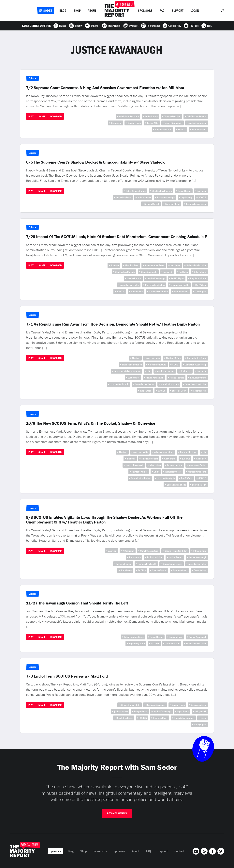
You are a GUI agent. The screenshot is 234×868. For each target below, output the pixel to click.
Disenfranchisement (156, 705)
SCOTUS (182, 129)
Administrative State (129, 116)
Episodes (46, 10)
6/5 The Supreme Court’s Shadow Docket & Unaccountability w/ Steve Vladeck (95, 162)
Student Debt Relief (158, 291)
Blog (63, 10)
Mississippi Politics (197, 465)
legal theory (187, 197)
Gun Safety (201, 459)
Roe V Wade (201, 285)
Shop (77, 10)
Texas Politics (200, 570)
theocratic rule (199, 391)
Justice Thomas (177, 378)
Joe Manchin (135, 557)
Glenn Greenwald (149, 272)
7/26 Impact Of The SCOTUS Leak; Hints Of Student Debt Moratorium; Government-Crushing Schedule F (117, 237)
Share (42, 116)
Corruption (116, 123)
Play (31, 116)
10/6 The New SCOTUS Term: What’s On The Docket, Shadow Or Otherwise (91, 423)
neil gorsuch (201, 711)
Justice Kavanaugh (173, 123)
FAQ (162, 10)
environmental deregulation (127, 371)
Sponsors (145, 10)
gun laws (186, 459)
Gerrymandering (199, 705)
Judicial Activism (124, 197)
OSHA (156, 472)
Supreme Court (199, 129)
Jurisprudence (144, 197)
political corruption (197, 123)
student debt (137, 291)
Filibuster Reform (150, 459)
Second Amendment (176, 485)
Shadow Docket (152, 204)
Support (177, 10)
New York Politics (139, 472)
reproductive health (130, 285)
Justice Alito (153, 123)
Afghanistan (128, 551)
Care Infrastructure (157, 365)
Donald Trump (134, 123)
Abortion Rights (173, 358)
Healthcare (186, 371)
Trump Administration (196, 204)
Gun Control (170, 459)
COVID (175, 365)
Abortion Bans (132, 265)
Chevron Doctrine (172, 116)
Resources (100, 851)
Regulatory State (163, 129)
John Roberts (200, 272)
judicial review (121, 711)
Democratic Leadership (196, 365)
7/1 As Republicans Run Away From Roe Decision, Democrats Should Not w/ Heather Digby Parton (113, 324)
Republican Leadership (196, 384)
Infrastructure (200, 551)
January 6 (168, 272)
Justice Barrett (134, 278)
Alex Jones (175, 265)
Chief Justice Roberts (197, 116)
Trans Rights (201, 291)
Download (56, 116)
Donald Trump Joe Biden (176, 551)
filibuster (131, 459)
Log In (195, 10)
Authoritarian (151, 116)
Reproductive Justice (155, 285)
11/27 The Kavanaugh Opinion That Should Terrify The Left (77, 603)
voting (203, 718)
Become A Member (117, 813)
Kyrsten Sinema (124, 564)
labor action (155, 465)
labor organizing (175, 465)
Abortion (115, 265)
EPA (149, 371)
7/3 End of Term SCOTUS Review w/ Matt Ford (67, 676)
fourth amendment (165, 371)
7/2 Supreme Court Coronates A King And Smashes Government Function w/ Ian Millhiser (105, 88)
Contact (179, 851)
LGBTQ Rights (178, 278)
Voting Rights (200, 724)
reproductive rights (180, 285)
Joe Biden (202, 191)
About (92, 10)
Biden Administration (136, 191)
